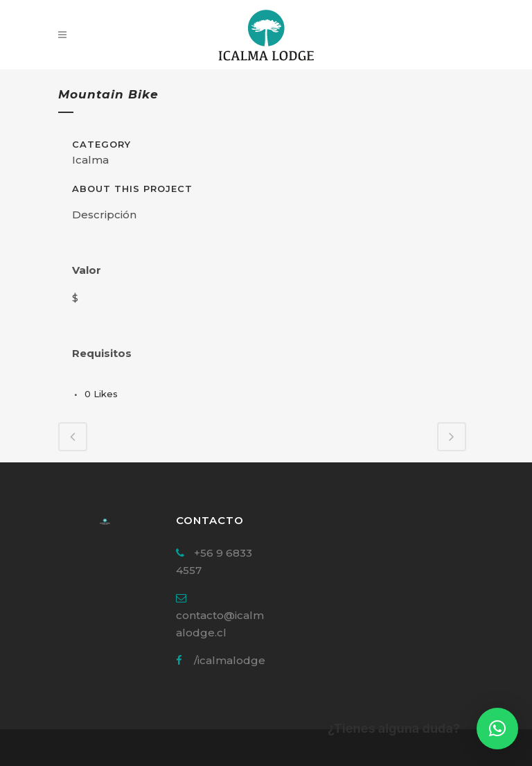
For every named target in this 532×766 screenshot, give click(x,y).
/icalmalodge (230, 660)
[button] (497, 729)
